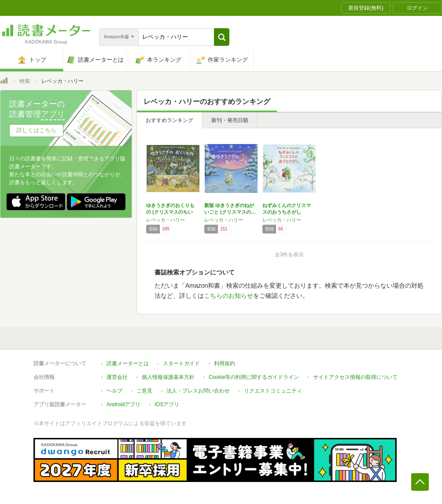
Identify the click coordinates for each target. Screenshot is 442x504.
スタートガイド (181, 363)
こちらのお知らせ (228, 296)
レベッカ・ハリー (166, 220)
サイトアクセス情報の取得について (355, 377)
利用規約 (225, 363)
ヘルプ (114, 391)
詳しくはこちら (36, 130)
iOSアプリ (167, 404)
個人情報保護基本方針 (168, 377)
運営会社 (117, 377)
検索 (25, 81)
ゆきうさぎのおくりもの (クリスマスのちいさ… (170, 212)
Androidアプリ (123, 404)
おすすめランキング (169, 120)
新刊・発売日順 (230, 120)
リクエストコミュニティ (273, 391)
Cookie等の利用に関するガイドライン (254, 377)
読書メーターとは (128, 363)
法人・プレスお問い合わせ (198, 391)
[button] (222, 37)
